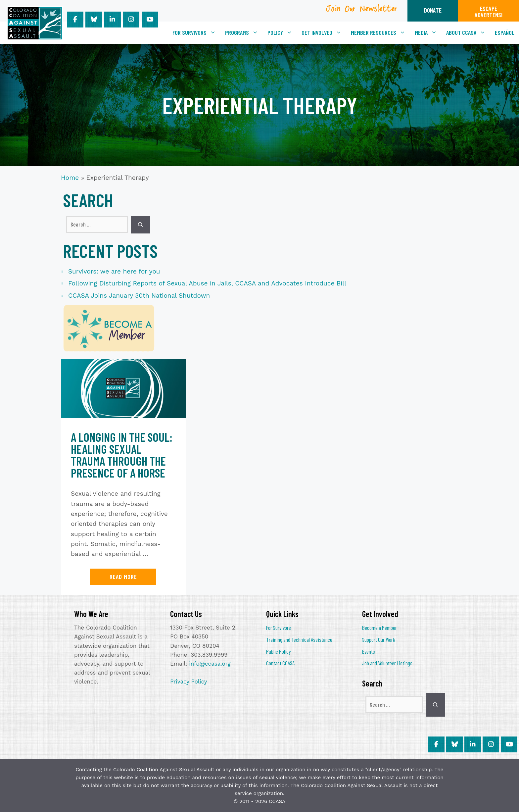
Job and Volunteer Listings (387, 663)
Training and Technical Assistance (299, 639)
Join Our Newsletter (362, 11)
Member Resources (380, 32)
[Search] (141, 225)
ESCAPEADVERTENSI (489, 12)
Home (70, 178)
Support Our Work (379, 639)
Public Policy (278, 651)
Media (428, 32)
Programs (244, 32)
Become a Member (379, 628)
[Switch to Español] (505, 32)
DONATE (433, 10)
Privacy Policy (189, 682)
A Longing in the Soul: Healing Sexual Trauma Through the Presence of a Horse (122, 455)
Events (369, 651)
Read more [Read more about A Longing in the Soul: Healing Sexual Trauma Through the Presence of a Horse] (123, 577)
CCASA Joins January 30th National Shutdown (139, 296)
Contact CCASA (280, 663)
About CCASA (468, 32)
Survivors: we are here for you (114, 271)
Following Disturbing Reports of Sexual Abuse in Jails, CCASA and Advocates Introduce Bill (207, 283)
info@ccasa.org (210, 664)
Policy (282, 32)
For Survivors (196, 32)
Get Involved (324, 32)
